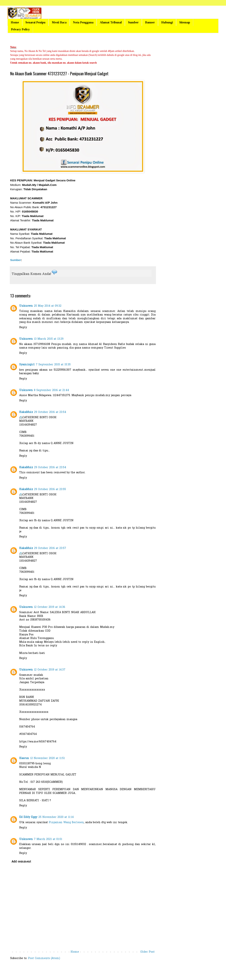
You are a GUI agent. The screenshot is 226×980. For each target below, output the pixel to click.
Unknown (26, 306)
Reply (23, 328)
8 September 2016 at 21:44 (51, 390)
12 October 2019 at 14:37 (50, 670)
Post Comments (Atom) (44, 958)
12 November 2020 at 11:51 (47, 758)
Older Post (147, 952)
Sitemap (185, 22)
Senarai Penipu (35, 22)
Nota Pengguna (83, 22)
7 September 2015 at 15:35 (53, 365)
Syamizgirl (27, 365)
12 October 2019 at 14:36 (50, 607)
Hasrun (24, 758)
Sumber (133, 22)
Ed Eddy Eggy (28, 817)
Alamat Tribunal (111, 22)
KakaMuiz (26, 412)
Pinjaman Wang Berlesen (66, 823)
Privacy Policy (20, 29)
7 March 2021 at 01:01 (48, 839)
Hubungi (167, 22)
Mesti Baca (59, 22)
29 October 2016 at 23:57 (50, 548)
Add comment (21, 862)
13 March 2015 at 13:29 (49, 339)
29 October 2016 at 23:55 (50, 489)
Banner (150, 22)
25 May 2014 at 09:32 (48, 306)
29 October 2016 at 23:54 (50, 412)
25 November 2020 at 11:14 (56, 817)
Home (15, 22)
